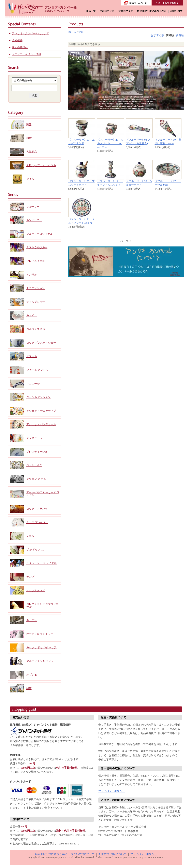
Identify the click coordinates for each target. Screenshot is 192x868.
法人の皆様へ (20, 47)
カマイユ (32, 315)
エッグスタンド (36, 590)
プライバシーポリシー (112, 791)
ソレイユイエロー (37, 261)
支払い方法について (83, 854)
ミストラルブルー (37, 247)
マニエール (33, 384)
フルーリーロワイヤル (40, 234)
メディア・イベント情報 (26, 54)
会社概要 (17, 40)
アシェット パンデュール (41, 424)
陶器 (29, 124)
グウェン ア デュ (36, 479)
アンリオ (32, 275)
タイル (30, 179)
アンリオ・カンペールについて (30, 33)
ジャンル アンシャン (39, 397)
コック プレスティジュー (41, 343)
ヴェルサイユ (34, 465)
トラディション (36, 288)
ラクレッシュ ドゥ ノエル (42, 563)
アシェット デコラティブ (41, 411)
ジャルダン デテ (36, 302)
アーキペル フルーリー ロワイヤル (43, 494)
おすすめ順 (157, 35)
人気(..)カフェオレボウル (41, 165)
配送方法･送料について (112, 854)
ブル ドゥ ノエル (36, 550)
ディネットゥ (34, 438)
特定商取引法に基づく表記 (51, 854)
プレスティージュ (37, 452)
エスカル (32, 356)
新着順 (180, 35)
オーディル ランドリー (40, 634)
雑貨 (29, 138)
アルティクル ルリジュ (40, 661)
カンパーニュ (34, 220)
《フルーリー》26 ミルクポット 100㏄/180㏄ (110, 143)
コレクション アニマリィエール (42, 605)
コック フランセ (37, 509)
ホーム (72, 32)
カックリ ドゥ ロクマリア (42, 647)
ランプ (30, 577)
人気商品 (32, 152)
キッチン (32, 620)
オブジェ (32, 675)
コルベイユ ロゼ (36, 329)
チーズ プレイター (37, 522)
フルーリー (85, 32)
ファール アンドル (37, 370)
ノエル (30, 536)
